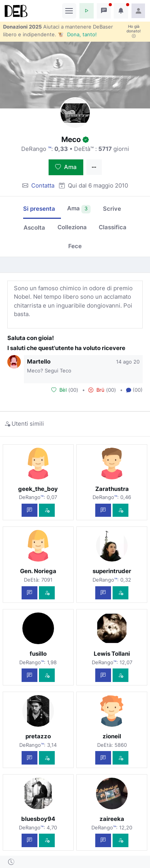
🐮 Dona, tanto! (77, 34)
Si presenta (39, 209)
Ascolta (34, 228)
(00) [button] (134, 390)
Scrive (112, 209)
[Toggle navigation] (69, 11)
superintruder (112, 571)
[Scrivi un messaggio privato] (29, 510)
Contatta (43, 185)
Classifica (113, 227)
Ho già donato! (134, 31)
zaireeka (112, 819)
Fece (75, 246)
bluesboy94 (38, 819)
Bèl (59, 390)
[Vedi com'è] (47, 510)
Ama (66, 167)
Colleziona (72, 227)
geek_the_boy (38, 489)
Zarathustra (112, 489)
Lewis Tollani (112, 654)
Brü (96, 390)
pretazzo (38, 736)
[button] (87, 11)
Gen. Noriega (38, 571)
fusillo (38, 654)
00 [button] (73, 390)
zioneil (112, 736)
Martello (39, 361)
